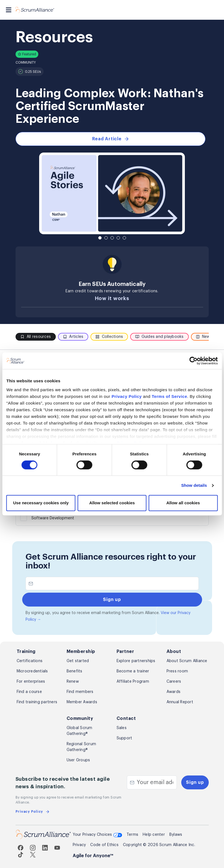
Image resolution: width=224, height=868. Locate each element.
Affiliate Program (133, 682)
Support (124, 738)
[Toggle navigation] (9, 10)
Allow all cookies (183, 503)
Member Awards (82, 702)
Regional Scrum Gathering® (81, 747)
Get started (78, 661)
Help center (154, 835)
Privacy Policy (127, 396)
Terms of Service (170, 396)
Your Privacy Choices (97, 835)
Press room (177, 671)
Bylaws (176, 835)
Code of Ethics (104, 845)
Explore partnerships (136, 661)
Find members (80, 692)
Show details (194, 485)
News (204, 337)
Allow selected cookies (112, 503)
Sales (122, 728)
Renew (73, 682)
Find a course (29, 692)
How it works (112, 298)
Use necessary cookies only (41, 503)
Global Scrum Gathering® (80, 731)
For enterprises (31, 682)
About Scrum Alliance (187, 661)
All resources (36, 337)
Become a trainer (133, 671)
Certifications (30, 661)
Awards (174, 692)
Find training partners (37, 702)
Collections (109, 337)
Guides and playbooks (159, 337)
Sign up (195, 782)
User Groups (78, 760)
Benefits (75, 671)
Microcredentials (32, 671)
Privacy (79, 845)
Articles (73, 337)
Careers (174, 682)
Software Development (53, 518)
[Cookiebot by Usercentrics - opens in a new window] (193, 361)
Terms (132, 835)
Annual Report (180, 702)
